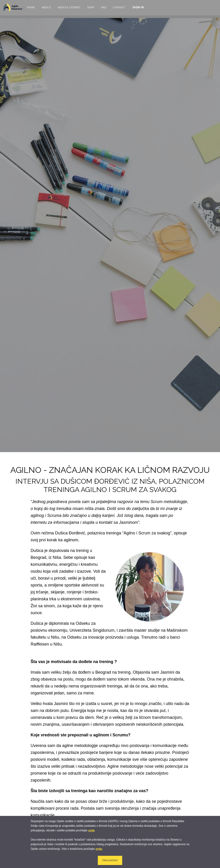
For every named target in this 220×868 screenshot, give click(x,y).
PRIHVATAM (110, 860)
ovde (91, 830)
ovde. (99, 849)
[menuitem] (31, 10)
